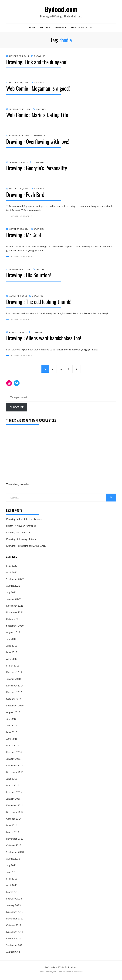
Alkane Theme (45, 973)
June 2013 (12, 874)
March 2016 (13, 747)
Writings (45, 28)
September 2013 (15, 854)
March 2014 (13, 834)
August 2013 (13, 860)
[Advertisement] (30, 456)
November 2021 (15, 614)
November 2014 (15, 814)
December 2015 (15, 767)
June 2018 (12, 647)
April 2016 (12, 741)
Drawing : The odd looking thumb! (39, 302)
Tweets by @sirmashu (18, 486)
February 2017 (14, 694)
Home (32, 28)
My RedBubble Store (82, 28)
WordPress (79, 973)
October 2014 (14, 820)
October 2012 (14, 927)
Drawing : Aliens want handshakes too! (44, 339)
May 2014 (12, 827)
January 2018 (13, 681)
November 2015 (15, 774)
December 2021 (15, 607)
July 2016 (11, 721)
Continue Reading (22, 217)
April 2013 (12, 887)
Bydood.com (61, 9)
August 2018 (13, 634)
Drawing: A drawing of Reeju (21, 541)
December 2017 (15, 687)
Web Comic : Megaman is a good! (38, 89)
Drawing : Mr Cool (24, 235)
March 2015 (13, 787)
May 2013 (12, 880)
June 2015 (12, 780)
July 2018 (11, 641)
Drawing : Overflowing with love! (38, 142)
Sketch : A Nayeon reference (21, 527)
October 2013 (14, 847)
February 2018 (14, 674)
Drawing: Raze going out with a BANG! (27, 547)
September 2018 (15, 627)
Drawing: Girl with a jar (18, 534)
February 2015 (14, 794)
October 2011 (14, 940)
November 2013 (15, 840)
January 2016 (13, 760)
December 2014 (15, 807)
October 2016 (14, 701)
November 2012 (15, 920)
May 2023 (12, 567)
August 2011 (13, 954)
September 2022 (15, 581)
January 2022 (13, 601)
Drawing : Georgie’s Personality (37, 168)
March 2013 (13, 894)
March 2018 (13, 667)
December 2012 (15, 914)
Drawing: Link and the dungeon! (37, 62)
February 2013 (14, 900)
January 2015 (13, 800)
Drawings (61, 28)
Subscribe (17, 409)
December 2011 (15, 934)
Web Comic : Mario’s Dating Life (37, 115)
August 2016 (13, 714)
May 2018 (12, 654)
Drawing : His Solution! (29, 276)
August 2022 (13, 587)
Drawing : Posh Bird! (26, 195)
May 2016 (12, 734)
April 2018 (12, 661)
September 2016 (15, 707)
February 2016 (14, 754)
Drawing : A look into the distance (24, 521)
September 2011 (15, 947)
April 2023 (12, 574)
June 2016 (12, 727)
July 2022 (11, 594)
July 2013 (11, 867)
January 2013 (13, 907)
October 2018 (14, 621)
